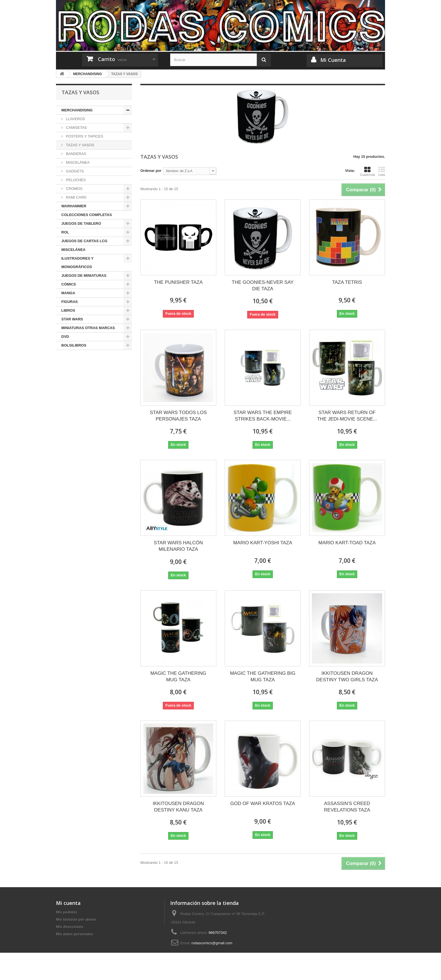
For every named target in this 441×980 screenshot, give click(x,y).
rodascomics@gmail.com (212, 943)
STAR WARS (72, 319)
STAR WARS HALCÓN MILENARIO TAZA (178, 546)
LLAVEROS (75, 119)
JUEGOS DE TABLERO (81, 223)
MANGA (68, 293)
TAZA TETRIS (347, 282)
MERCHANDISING (77, 110)
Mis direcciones (70, 927)
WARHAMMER (74, 206)
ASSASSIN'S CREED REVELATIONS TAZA (347, 807)
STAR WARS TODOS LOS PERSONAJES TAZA (178, 416)
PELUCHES (75, 180)
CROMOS (74, 189)
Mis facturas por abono (76, 919)
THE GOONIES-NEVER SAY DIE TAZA (263, 286)
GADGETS (74, 171)
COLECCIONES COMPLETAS (87, 215)
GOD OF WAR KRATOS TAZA (263, 803)
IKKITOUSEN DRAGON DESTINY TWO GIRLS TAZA (347, 676)
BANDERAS (76, 154)
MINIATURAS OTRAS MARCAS (88, 328)
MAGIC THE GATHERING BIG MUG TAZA (263, 676)
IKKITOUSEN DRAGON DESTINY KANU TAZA (178, 807)
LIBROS (68, 310)
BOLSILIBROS (74, 345)
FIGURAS (70, 302)
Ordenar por (151, 171)
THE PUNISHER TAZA (178, 282)
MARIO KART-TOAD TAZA (347, 543)
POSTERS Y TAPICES (84, 136)
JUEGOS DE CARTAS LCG (84, 241)
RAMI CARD (76, 197)
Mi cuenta (68, 903)
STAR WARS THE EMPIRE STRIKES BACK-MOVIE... (263, 416)
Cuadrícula (367, 171)
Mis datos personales (75, 934)
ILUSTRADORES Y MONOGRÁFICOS (77, 263)
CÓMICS (69, 284)
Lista (382, 171)
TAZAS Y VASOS (80, 145)
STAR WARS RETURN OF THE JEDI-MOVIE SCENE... (347, 416)
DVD (65, 337)
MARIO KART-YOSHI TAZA (263, 543)
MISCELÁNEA (77, 162)
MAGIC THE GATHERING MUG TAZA (178, 676)
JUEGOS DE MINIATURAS (84, 276)
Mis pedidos (67, 912)
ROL (65, 232)
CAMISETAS (76, 128)
